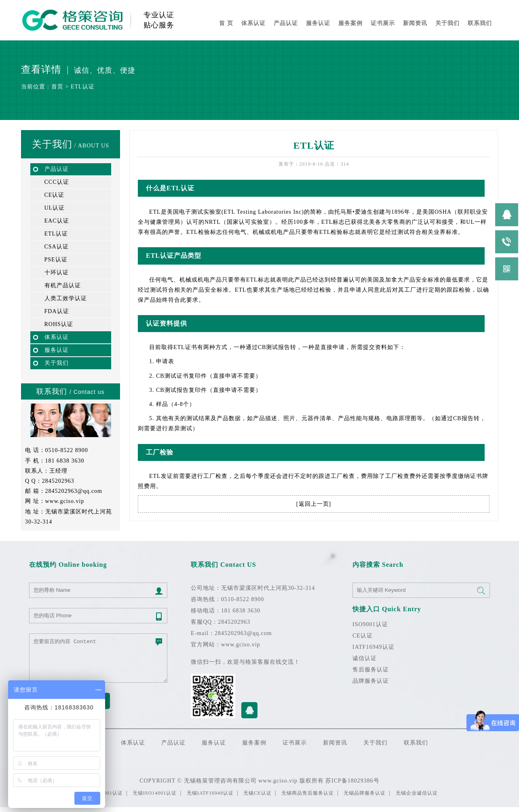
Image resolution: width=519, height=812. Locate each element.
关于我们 (447, 23)
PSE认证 (56, 260)
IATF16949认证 (373, 647)
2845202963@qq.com (74, 491)
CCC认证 (57, 182)
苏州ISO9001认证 (20, 809)
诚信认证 (365, 658)
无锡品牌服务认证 (365, 793)
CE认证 (55, 195)
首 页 (226, 23)
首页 (57, 87)
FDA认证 (57, 311)
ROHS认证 (59, 324)
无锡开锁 (5, 809)
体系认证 (253, 23)
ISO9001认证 (370, 624)
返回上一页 (314, 504)
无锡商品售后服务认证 (308, 793)
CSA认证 (57, 247)
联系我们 (480, 23)
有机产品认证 (63, 285)
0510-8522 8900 (67, 450)
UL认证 (55, 208)
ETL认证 (83, 87)
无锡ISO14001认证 (155, 793)
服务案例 (350, 23)
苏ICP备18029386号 (352, 781)
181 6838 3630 (65, 461)
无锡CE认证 (257, 793)
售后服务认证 (371, 670)
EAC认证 (57, 221)
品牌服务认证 (371, 681)
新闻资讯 (415, 23)
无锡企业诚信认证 (417, 793)
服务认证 (318, 23)
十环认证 (57, 272)
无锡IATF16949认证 (210, 793)
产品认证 (286, 23)
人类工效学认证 (66, 298)
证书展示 (383, 23)
